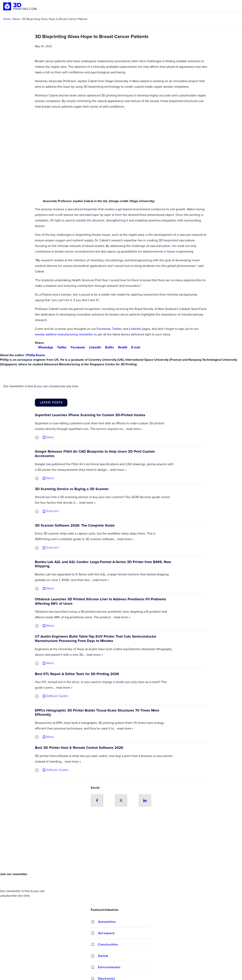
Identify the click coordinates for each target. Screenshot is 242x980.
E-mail (134, 347)
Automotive (107, 922)
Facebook (104, 329)
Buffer (108, 347)
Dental (103, 956)
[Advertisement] (121, 840)
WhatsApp (44, 347)
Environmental (109, 967)
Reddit (121, 347)
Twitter (117, 329)
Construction (108, 945)
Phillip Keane (36, 355)
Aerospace (106, 933)
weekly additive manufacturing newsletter (64, 334)
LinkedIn (135, 329)
